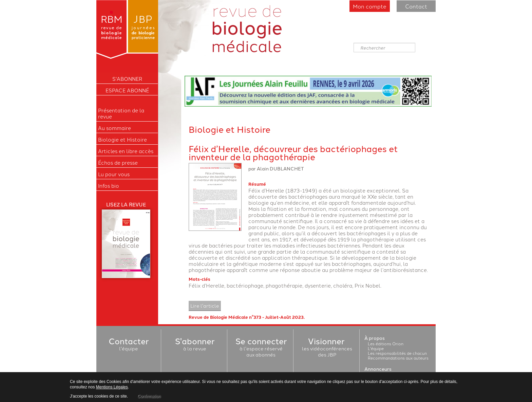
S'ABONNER (127, 79)
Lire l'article (205, 306)
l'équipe (129, 345)
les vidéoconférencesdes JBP (327, 348)
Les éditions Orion (386, 343)
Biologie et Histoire (122, 140)
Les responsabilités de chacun (397, 353)
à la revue (195, 345)
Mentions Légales (112, 387)
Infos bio (109, 186)
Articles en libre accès (126, 151)
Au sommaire (115, 128)
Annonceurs (378, 369)
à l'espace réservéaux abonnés (261, 348)
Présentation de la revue (121, 113)
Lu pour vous (114, 174)
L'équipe (376, 348)
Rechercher (354, 43)
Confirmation (149, 396)
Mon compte (370, 6)
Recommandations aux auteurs (398, 358)
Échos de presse (118, 163)
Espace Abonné (127, 90)
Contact (416, 6)
